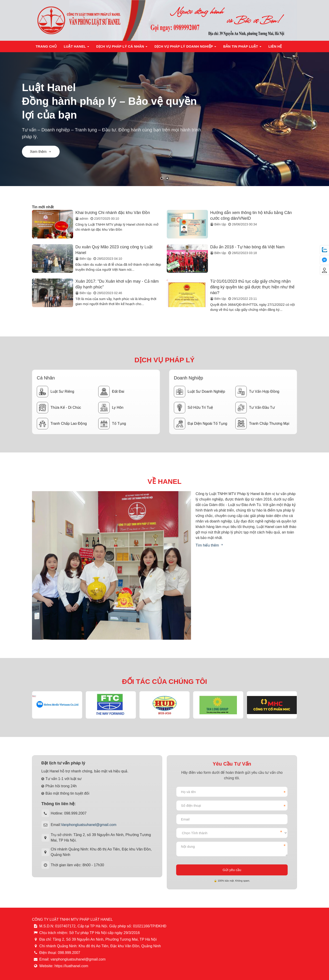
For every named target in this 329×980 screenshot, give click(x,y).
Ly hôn (111, 408)
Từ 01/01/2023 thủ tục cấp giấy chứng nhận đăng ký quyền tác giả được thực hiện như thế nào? (252, 287)
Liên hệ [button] (275, 46)
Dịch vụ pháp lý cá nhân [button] (122, 48)
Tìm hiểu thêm (210, 545)
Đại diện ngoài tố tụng (200, 424)
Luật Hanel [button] (76, 48)
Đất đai (111, 392)
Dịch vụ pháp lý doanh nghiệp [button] (185, 48)
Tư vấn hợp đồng (257, 392)
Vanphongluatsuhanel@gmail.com (89, 825)
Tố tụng (112, 424)
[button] (162, 178)
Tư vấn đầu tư (255, 408)
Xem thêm (41, 152)
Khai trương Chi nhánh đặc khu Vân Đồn (113, 213)
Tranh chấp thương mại (262, 424)
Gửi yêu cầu (232, 870)
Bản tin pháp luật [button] (242, 48)
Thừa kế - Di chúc (59, 408)
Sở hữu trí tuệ (193, 408)
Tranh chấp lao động (62, 424)
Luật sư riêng (56, 392)
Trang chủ (46, 46)
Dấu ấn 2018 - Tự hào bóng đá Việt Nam (247, 247)
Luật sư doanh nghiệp (199, 392)
